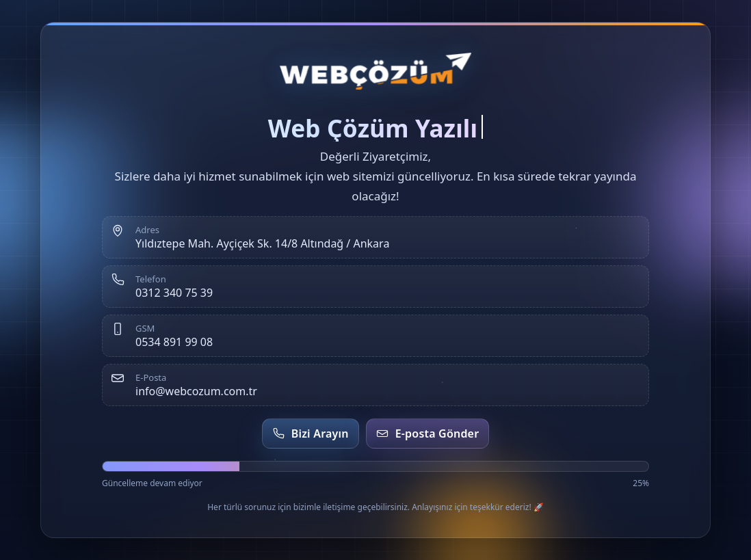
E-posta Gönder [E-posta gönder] (428, 434)
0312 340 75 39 (174, 293)
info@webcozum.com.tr (196, 391)
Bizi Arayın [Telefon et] (311, 434)
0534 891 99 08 (174, 342)
